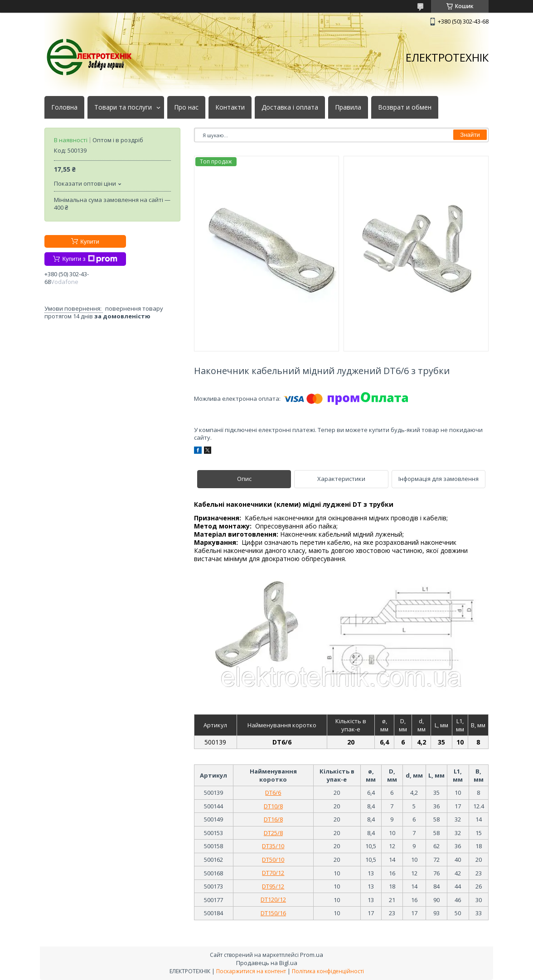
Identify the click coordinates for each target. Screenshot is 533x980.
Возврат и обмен (405, 107)
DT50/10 (273, 860)
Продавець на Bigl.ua (267, 963)
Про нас (186, 107)
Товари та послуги (123, 107)
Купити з (90, 259)
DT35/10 (273, 846)
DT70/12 (273, 873)
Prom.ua (312, 955)
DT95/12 (273, 886)
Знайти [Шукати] (470, 135)
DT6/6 (273, 793)
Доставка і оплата (290, 107)
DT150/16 (273, 913)
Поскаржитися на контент (251, 971)
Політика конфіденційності (328, 971)
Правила (348, 107)
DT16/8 (273, 819)
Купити (90, 242)
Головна (64, 107)
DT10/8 (273, 806)
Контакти (230, 107)
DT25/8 (273, 833)
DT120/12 (273, 899)
